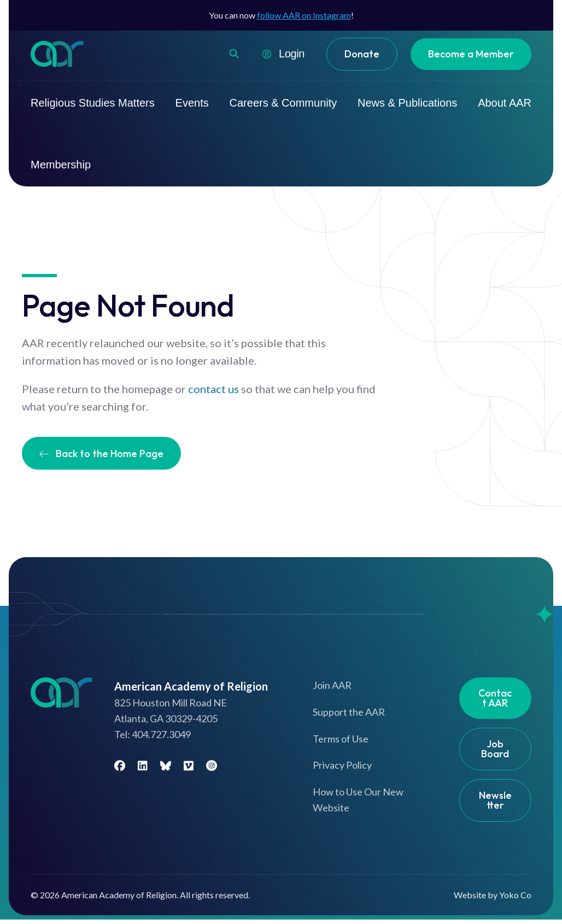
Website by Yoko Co (493, 895)
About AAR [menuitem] (505, 103)
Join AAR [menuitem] (332, 685)
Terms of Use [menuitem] (341, 739)
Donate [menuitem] (362, 54)
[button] (234, 54)
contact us (213, 389)
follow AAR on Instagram (304, 15)
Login (292, 54)
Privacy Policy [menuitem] (342, 765)
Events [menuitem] (192, 103)
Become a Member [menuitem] (471, 54)
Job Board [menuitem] (495, 749)
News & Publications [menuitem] (407, 103)
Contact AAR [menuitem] (495, 698)
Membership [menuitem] (61, 165)
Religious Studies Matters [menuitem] (93, 103)
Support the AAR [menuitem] (349, 712)
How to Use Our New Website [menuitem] (358, 800)
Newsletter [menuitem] (495, 800)
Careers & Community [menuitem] (283, 103)
